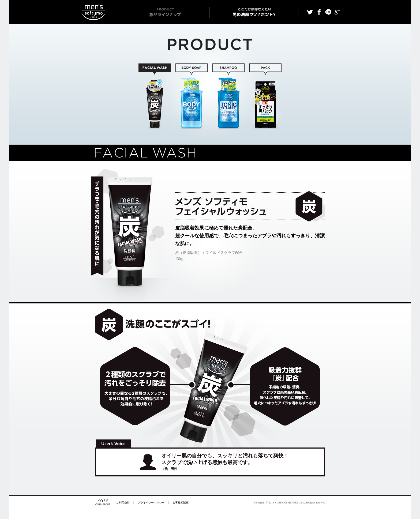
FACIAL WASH (155, 96)
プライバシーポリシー (151, 503)
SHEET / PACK (265, 96)
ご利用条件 (123, 503)
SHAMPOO (228, 96)
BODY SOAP (192, 96)
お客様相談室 (181, 503)
